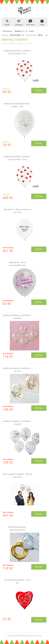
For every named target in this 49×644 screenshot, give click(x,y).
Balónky (13, 43)
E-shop (4, 43)
